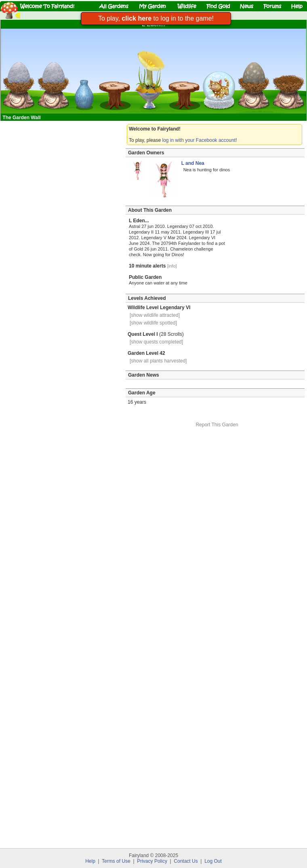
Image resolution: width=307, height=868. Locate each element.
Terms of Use (116, 861)
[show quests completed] (156, 342)
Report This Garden (217, 425)
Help (90, 861)
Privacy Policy (152, 861)
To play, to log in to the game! (156, 18)
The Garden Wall (22, 118)
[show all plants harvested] (158, 361)
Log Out (213, 861)
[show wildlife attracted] (155, 315)
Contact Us (186, 861)
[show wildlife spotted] (153, 323)
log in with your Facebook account (199, 140)
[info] (172, 266)
